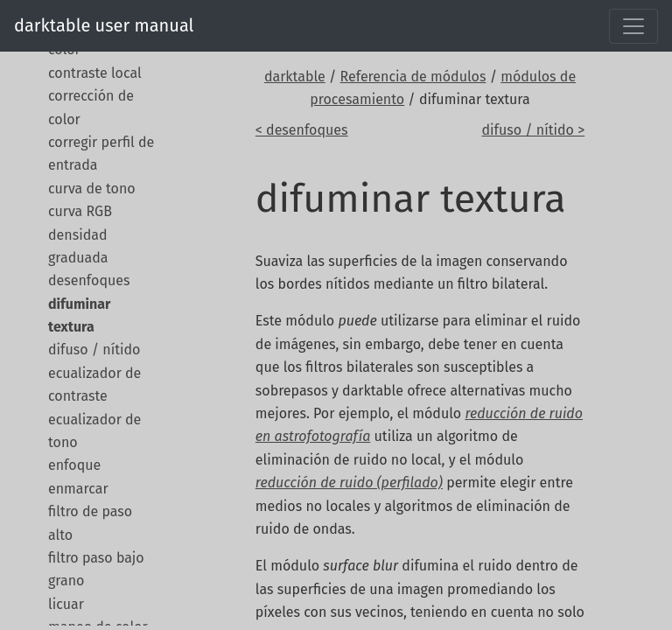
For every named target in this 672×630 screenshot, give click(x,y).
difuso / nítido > (533, 130)
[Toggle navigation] (633, 26)
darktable (295, 77)
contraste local (95, 73)
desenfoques (89, 280)
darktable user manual (104, 25)
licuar (66, 604)
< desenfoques (302, 130)
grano (66, 581)
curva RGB (80, 211)
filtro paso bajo (96, 558)
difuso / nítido (94, 350)
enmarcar (78, 489)
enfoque (74, 465)
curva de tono (92, 189)
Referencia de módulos (413, 77)
